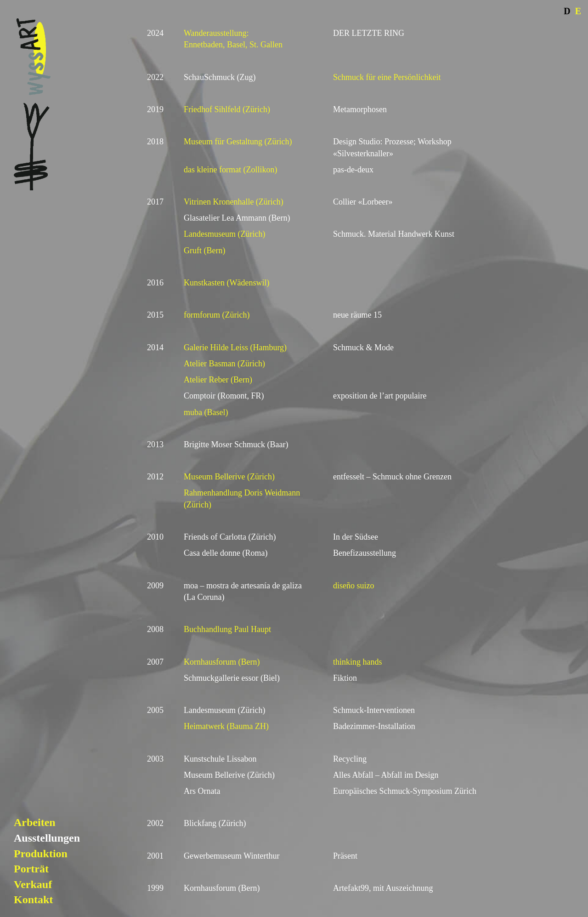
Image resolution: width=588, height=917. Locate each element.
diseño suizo (354, 586)
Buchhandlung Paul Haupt (227, 629)
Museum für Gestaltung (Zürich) (238, 142)
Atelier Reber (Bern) (218, 380)
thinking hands (358, 662)
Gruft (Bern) (204, 251)
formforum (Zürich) (217, 315)
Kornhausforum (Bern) (222, 662)
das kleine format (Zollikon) (230, 170)
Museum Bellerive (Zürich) (229, 477)
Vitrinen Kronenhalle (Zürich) (234, 202)
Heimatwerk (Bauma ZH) (226, 726)
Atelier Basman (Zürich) (224, 364)
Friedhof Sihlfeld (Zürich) (227, 109)
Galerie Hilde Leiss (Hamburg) (235, 347)
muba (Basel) (206, 412)
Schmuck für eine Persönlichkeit (387, 77)
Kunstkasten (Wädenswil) (226, 283)
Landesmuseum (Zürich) (224, 234)
